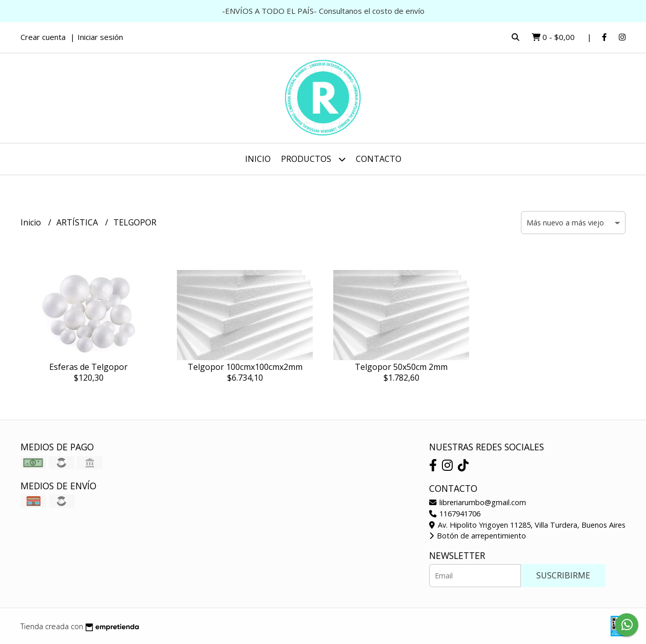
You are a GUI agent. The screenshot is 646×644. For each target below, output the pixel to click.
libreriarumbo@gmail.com (478, 502)
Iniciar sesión (100, 37)
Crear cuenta (43, 37)
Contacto (379, 159)
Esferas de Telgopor (88, 367)
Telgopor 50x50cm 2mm (401, 367)
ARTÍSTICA (78, 222)
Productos (313, 159)
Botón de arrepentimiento (478, 536)
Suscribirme (563, 575)
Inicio (258, 159)
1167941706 (455, 514)
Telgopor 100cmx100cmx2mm (245, 367)
